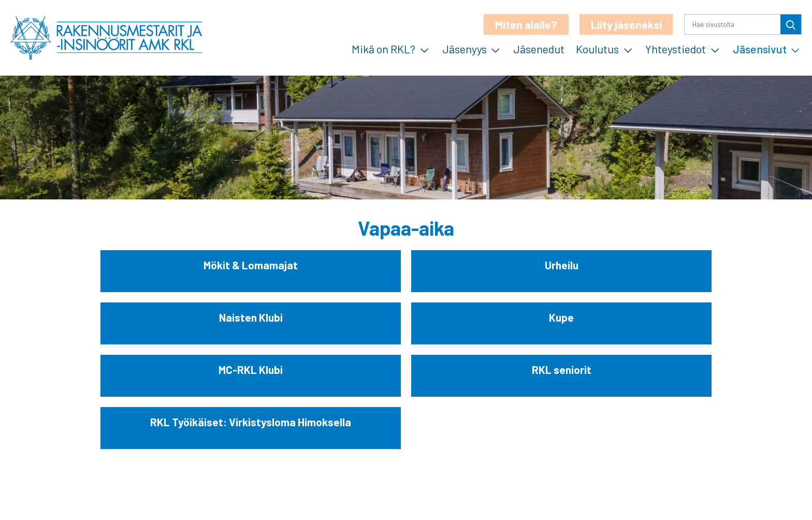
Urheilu (562, 265)
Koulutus (597, 49)
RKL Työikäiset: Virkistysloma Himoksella (251, 422)
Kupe (561, 317)
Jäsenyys (465, 49)
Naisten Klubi (251, 317)
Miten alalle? (526, 24)
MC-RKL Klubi (251, 370)
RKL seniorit (562, 370)
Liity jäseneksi (626, 24)
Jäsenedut (539, 49)
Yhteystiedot (676, 49)
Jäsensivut (760, 49)
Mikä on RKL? (383, 49)
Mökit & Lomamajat (251, 265)
